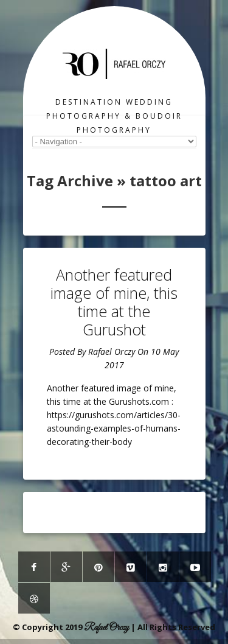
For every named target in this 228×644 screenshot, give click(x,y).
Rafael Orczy (112, 352)
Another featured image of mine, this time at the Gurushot (114, 302)
